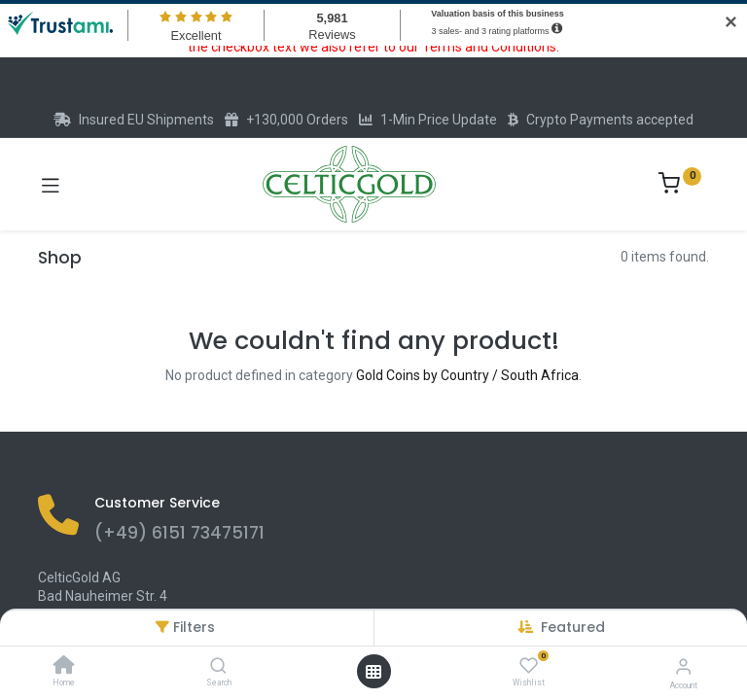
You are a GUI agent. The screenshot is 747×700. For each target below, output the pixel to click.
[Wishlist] (529, 666)
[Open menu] (373, 672)
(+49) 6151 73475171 (179, 533)
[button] (573, 627)
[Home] (64, 667)
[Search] (218, 667)
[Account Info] (683, 666)
